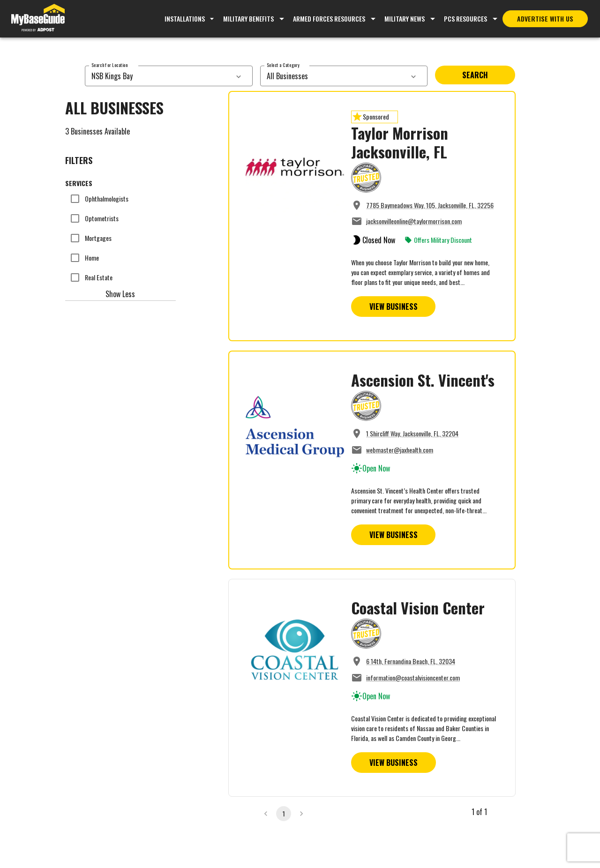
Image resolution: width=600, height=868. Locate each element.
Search (475, 75)
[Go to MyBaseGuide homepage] (38, 19)
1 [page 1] (284, 813)
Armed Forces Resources (329, 19)
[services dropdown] (239, 76)
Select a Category (283, 65)
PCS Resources (465, 19)
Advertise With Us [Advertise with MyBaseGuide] (545, 19)
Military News (405, 19)
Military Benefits (248, 19)
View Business (394, 307)
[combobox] (158, 76)
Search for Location (109, 65)
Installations (191, 19)
